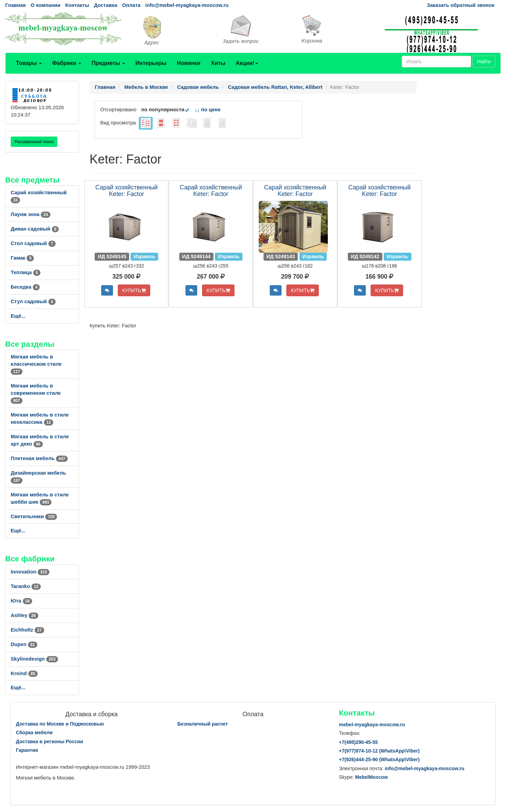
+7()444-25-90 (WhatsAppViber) (379, 759)
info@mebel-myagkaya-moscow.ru (187, 5)
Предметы (108, 63)
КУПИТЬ (134, 290)
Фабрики (67, 63)
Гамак (22, 258)
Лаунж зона (31, 214)
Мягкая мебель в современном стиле (36, 393)
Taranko (26, 586)
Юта (21, 601)
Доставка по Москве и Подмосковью (60, 724)
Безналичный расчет (203, 724)
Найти (484, 62)
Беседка (25, 287)
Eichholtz (27, 630)
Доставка (106, 5)
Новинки (189, 63)
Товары (29, 63)
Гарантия (27, 750)
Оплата (131, 5)
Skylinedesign (34, 659)
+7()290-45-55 (358, 742)
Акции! (247, 63)
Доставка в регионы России (50, 741)
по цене (207, 110)
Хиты (218, 63)
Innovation (30, 572)
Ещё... (18, 316)
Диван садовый (35, 229)
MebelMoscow (371, 777)
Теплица (26, 272)
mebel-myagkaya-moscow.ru (372, 725)
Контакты (77, 5)
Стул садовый (33, 301)
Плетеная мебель (39, 458)
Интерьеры (151, 63)
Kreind (24, 673)
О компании (46, 5)
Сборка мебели (34, 732)
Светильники (34, 516)
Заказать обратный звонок (461, 5)
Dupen (24, 644)
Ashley (25, 615)
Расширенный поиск (34, 142)
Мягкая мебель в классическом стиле (36, 364)
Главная (16, 5)
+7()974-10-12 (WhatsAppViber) (379, 751)
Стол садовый (33, 243)
